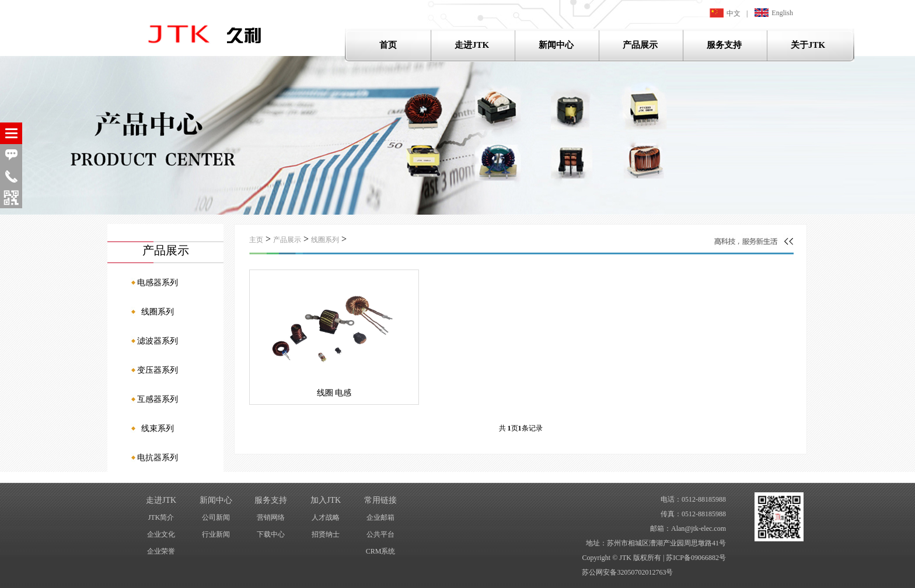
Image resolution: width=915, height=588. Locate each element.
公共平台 (380, 534)
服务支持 (724, 45)
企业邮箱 (380, 517)
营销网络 (271, 517)
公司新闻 (216, 517)
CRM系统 (381, 551)
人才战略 (326, 517)
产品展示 (640, 45)
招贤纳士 (326, 534)
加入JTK (326, 500)
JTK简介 (161, 517)
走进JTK (472, 45)
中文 (725, 13)
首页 (388, 45)
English (774, 13)
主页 (256, 240)
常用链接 (380, 500)
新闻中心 (556, 45)
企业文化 (161, 534)
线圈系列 (325, 240)
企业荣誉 (161, 551)
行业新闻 (216, 534)
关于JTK (808, 45)
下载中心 (271, 534)
